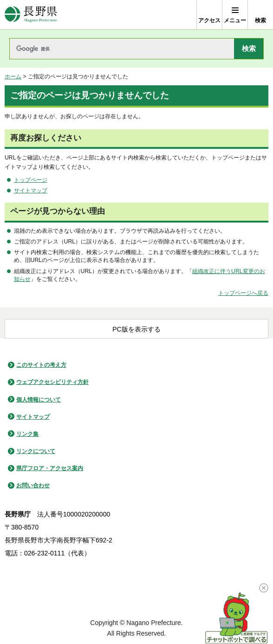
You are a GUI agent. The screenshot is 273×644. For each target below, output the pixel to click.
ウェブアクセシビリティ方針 (52, 382)
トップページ (31, 180)
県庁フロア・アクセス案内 (50, 468)
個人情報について (39, 400)
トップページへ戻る (243, 293)
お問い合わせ (33, 485)
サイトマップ (31, 191)
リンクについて (36, 451)
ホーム (13, 77)
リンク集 (27, 434)
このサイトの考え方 (41, 365)
